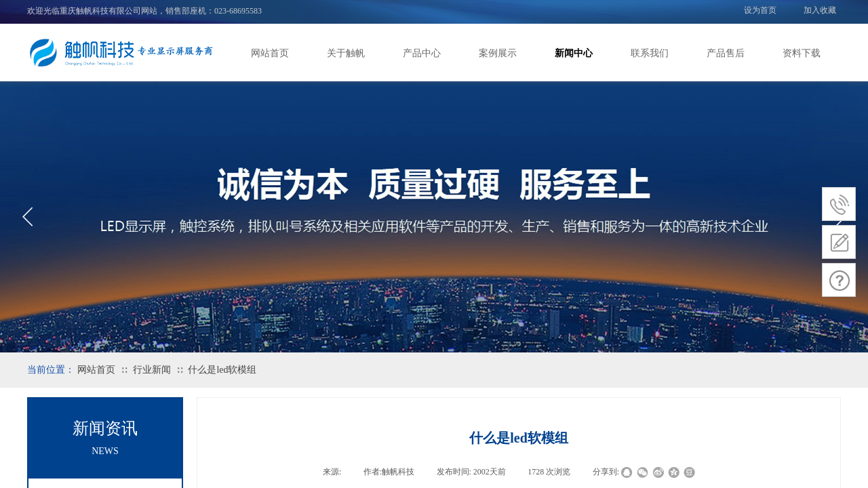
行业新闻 (152, 370)
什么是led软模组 (222, 370)
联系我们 (650, 53)
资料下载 (802, 53)
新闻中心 (574, 53)
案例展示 (498, 53)
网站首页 (270, 53)
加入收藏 (820, 10)
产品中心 (422, 53)
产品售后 (726, 53)
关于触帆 (346, 53)
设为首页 (760, 10)
